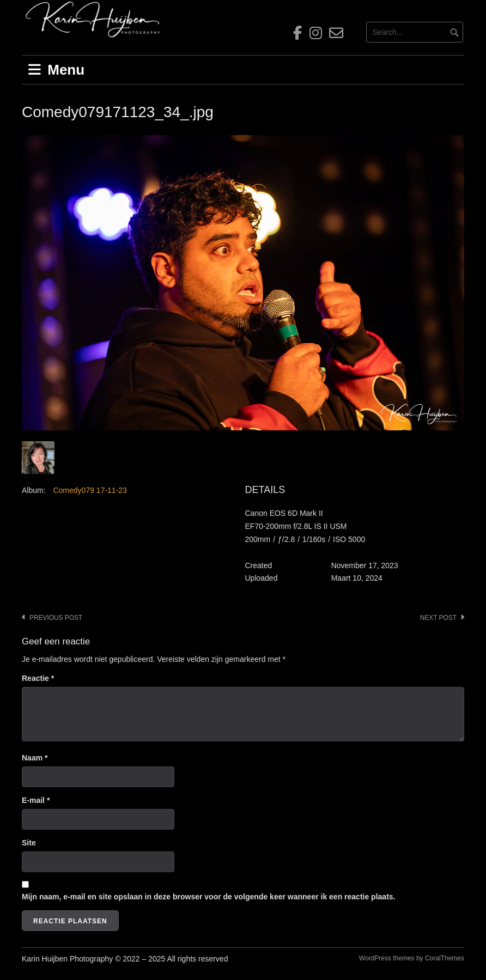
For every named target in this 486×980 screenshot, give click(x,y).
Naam (35, 758)
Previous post (56, 618)
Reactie (38, 678)
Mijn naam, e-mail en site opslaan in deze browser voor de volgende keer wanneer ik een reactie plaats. (208, 897)
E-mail (36, 800)
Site (29, 843)
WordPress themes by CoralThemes (412, 958)
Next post (438, 618)
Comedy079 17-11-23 (90, 490)
